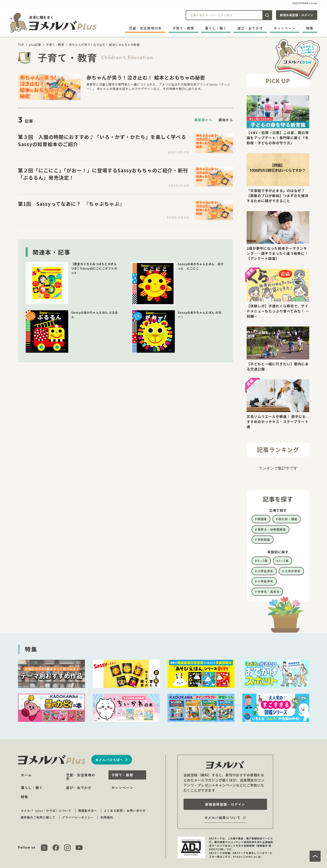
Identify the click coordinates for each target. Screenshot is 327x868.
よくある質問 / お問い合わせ (125, 810)
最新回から (203, 120)
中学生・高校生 (269, 592)
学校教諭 (264, 539)
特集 (310, 28)
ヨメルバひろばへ (109, 760)
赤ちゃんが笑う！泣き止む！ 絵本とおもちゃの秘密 (104, 44)
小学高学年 (265, 581)
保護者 (262, 519)
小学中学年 (293, 571)
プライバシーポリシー (78, 817)
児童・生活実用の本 (145, 28)
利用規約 (107, 817)
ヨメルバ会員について (222, 818)
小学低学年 (265, 571)
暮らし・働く (216, 28)
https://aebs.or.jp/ (247, 856)
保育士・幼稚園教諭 (272, 529)
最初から (226, 120)
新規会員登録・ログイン (297, 15)
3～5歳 (284, 561)
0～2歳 (263, 561)
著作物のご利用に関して (38, 817)
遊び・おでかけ (250, 28)
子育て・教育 (183, 28)
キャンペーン (285, 28)
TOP (21, 44)
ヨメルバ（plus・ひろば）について (46, 810)
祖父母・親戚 (288, 519)
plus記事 (35, 44)
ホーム (26, 775)
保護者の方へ (88, 810)
